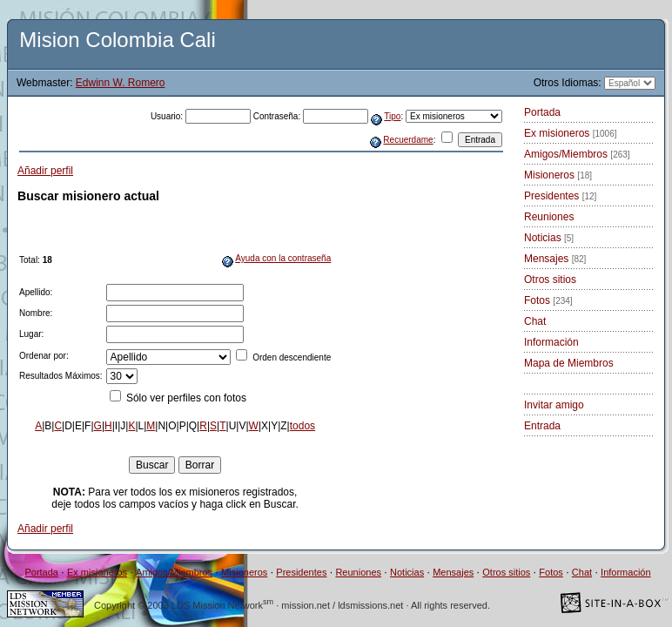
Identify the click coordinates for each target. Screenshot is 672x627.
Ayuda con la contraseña (283, 258)
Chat (535, 321)
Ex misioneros (571, 133)
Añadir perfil (45, 171)
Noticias (549, 238)
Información (551, 342)
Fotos (548, 300)
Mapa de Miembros (569, 363)
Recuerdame (408, 140)
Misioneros (558, 175)
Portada (542, 112)
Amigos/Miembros (577, 154)
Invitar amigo (554, 405)
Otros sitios (550, 280)
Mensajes (555, 259)
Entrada (542, 426)
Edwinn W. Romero (121, 83)
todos (302, 426)
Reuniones (549, 217)
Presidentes (560, 196)
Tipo (392, 116)
